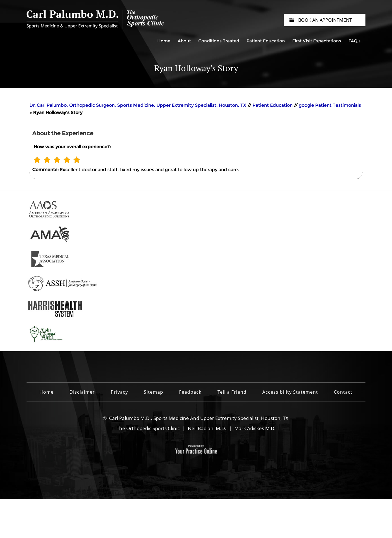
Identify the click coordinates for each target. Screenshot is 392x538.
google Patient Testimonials (330, 105)
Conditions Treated (219, 41)
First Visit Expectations (317, 41)
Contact (343, 392)
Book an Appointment (325, 20)
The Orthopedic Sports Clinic (148, 428)
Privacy (119, 392)
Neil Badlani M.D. (207, 428)
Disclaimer (82, 392)
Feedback (190, 392)
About (184, 41)
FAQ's (355, 41)
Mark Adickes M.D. (255, 428)
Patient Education (266, 41)
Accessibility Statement (290, 392)
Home (164, 41)
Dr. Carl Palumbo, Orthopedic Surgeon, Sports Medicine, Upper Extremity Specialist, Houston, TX (138, 105)
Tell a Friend (232, 392)
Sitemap (153, 392)
